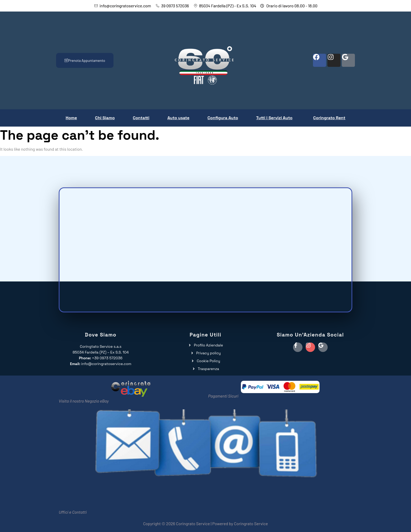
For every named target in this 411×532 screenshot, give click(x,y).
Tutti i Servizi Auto (274, 118)
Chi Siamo (105, 118)
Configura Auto (223, 118)
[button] (276, 118)
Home (71, 118)
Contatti (141, 118)
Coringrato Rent (329, 118)
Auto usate (179, 118)
